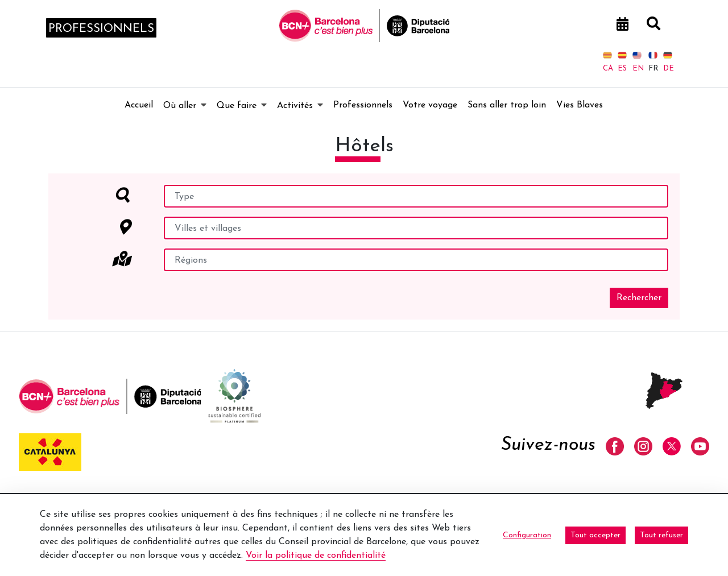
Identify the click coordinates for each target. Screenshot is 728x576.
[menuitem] (139, 105)
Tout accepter (595, 535)
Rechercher (639, 298)
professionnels (101, 29)
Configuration (527, 535)
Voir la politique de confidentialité (316, 556)
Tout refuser (661, 535)
